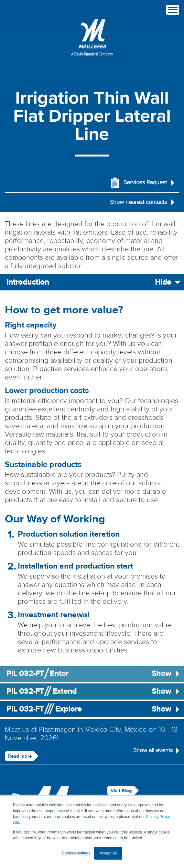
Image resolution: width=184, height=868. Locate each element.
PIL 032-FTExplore (92, 709)
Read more (20, 756)
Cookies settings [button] (76, 853)
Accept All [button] (108, 853)
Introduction (92, 282)
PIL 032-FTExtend (92, 691)
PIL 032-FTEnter (92, 674)
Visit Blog (121, 791)
